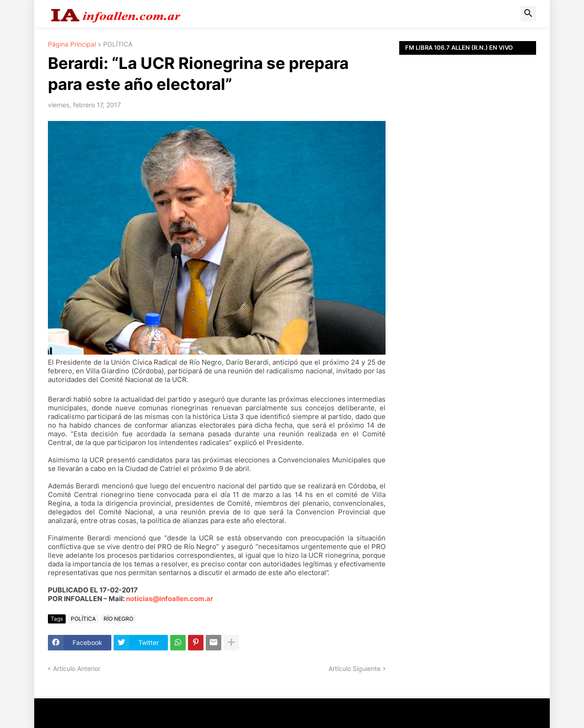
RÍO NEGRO (118, 619)
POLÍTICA (118, 45)
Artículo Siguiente (355, 668)
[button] (528, 14)
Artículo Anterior (77, 668)
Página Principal (72, 45)
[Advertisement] (468, 260)
